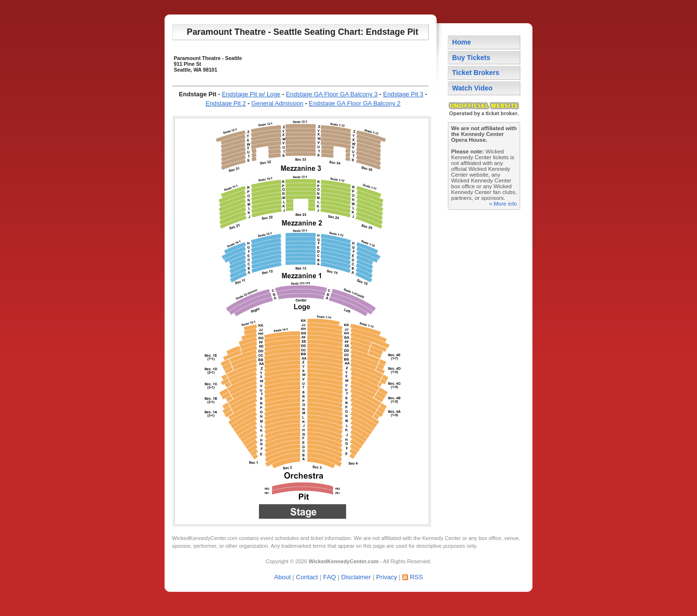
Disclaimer (356, 577)
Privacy (386, 577)
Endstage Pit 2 (226, 103)
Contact (307, 577)
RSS (417, 577)
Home (462, 42)
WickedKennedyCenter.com (205, 538)
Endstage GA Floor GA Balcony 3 (332, 94)
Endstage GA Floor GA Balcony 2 (355, 103)
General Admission (277, 103)
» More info (503, 204)
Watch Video (472, 88)
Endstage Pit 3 (403, 94)
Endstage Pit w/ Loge (251, 94)
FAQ (330, 577)
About (282, 577)
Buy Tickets (471, 58)
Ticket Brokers (476, 73)
